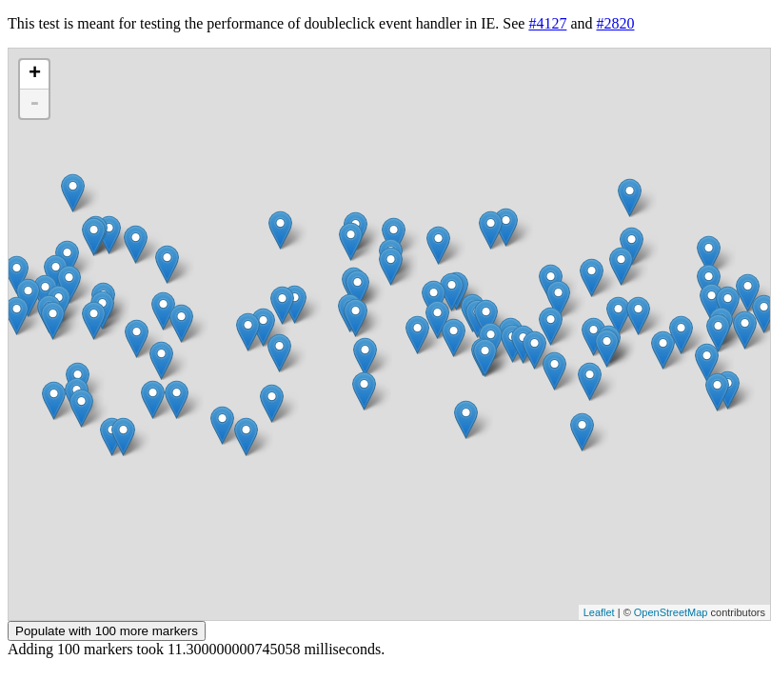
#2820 (615, 23)
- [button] (34, 104)
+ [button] (35, 74)
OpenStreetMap (671, 612)
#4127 (547, 23)
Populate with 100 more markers (107, 631)
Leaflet (599, 612)
